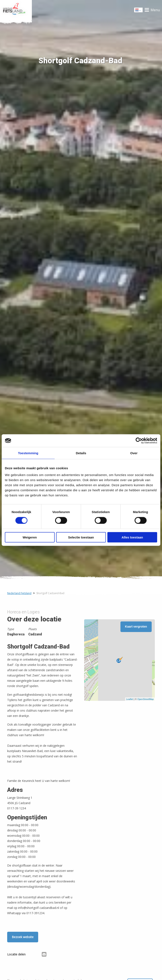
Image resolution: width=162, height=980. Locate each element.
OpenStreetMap (146, 699)
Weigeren (30, 537)
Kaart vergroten (136, 627)
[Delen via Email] (44, 955)
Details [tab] (81, 453)
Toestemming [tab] (28, 453)
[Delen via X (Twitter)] (37, 955)
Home (16, 10)
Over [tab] (134, 453)
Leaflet (130, 699)
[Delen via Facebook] (31, 955)
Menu (155, 10)
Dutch (139, 10)
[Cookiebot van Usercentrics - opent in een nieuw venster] (139, 441)
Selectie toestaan (81, 537)
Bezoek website (23, 937)
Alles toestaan (132, 537)
